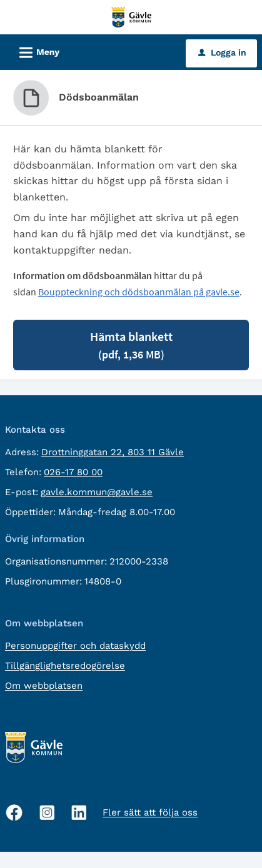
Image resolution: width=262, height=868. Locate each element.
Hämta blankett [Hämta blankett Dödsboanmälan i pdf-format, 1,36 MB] (131, 345)
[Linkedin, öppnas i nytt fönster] (79, 813)
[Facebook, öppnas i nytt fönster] (14, 812)
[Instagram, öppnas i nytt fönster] (47, 813)
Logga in (222, 52)
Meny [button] (35, 51)
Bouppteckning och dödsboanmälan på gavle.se (139, 292)
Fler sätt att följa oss (150, 812)
